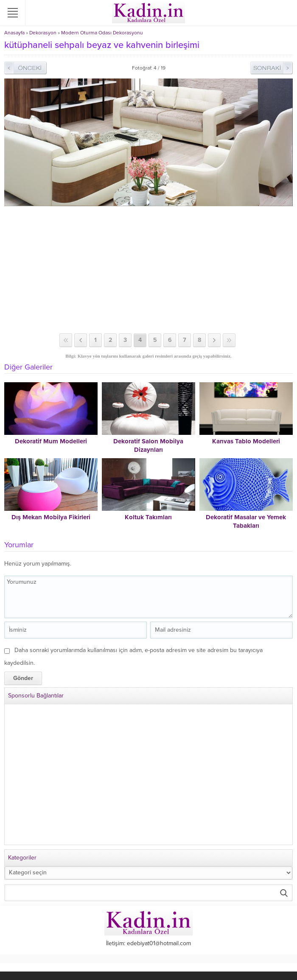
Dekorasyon (43, 33)
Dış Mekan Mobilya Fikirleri (51, 517)
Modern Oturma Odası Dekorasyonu (102, 33)
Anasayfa (14, 33)
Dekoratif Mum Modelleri (51, 441)
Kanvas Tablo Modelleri (246, 441)
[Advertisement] (148, 270)
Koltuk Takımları (148, 517)
